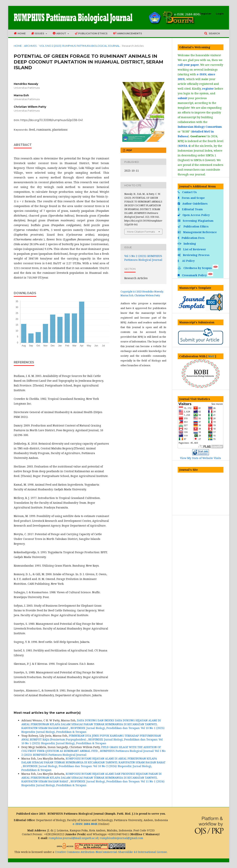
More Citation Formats (141, 232)
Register (205, 14)
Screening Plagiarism (196, 221)
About (60, 33)
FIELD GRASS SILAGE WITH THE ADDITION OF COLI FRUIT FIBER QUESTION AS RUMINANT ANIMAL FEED (91, 749)
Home (20, 33)
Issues (38, 33)
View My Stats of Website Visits (200, 458)
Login (220, 14)
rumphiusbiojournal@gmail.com (121, 838)
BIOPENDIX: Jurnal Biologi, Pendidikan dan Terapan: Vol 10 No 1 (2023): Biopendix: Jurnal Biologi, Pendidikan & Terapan (92, 741)
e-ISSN (202, 74)
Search (214, 33)
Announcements (128, 33)
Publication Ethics (91, 33)
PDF (129, 150)
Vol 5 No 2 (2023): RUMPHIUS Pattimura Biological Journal (80, 46)
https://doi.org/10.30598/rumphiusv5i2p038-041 (52, 120)
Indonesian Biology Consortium (200, 127)
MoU (211, 356)
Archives (30, 46)
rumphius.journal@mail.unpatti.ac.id (73, 838)
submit (182, 98)
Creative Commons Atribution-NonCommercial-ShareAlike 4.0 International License (111, 852)
